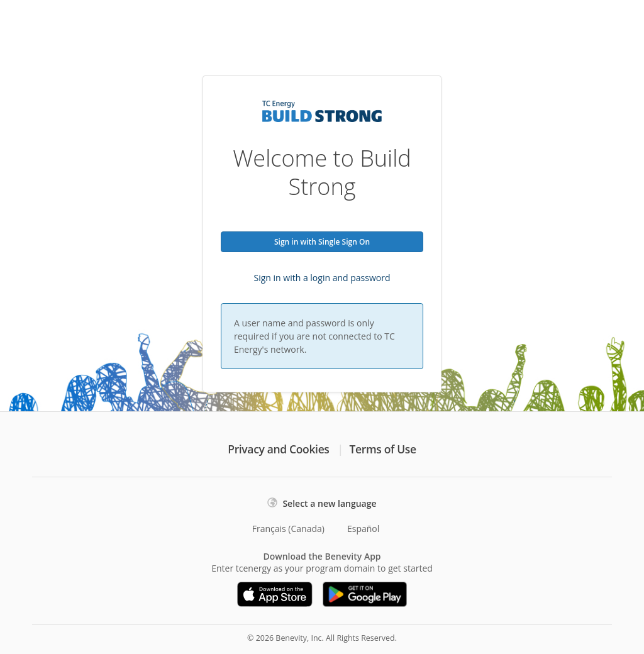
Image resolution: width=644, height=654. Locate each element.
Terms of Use (383, 449)
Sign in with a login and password (322, 278)
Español (363, 529)
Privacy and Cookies (278, 449)
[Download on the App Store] (275, 594)
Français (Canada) (288, 529)
